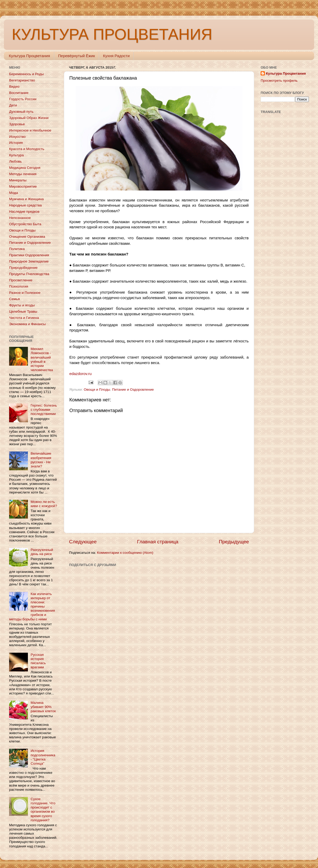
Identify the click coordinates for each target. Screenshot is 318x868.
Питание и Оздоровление (133, 390)
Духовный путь (21, 112)
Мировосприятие (23, 186)
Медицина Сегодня (25, 168)
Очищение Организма (27, 237)
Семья (14, 299)
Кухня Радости (116, 56)
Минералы (18, 180)
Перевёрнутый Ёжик (77, 56)
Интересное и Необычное (30, 130)
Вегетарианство (22, 80)
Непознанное (20, 218)
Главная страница (158, 542)
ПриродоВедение (23, 268)
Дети (13, 105)
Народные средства (25, 205)
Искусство (17, 137)
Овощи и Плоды (97, 390)
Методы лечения (23, 174)
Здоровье (17, 124)
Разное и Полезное (25, 293)
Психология (19, 286)
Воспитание (19, 93)
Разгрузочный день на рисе (42, 552)
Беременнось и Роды (26, 74)
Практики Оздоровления (29, 255)
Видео (14, 87)
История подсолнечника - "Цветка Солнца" (43, 757)
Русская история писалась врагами (38, 661)
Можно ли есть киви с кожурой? (44, 504)
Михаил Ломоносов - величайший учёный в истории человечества (42, 359)
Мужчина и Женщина (26, 199)
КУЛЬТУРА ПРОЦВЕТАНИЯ (112, 34)
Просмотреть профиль (279, 81)
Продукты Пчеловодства (29, 274)
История (16, 143)
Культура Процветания (29, 56)
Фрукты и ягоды (22, 305)
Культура (16, 155)
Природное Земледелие (29, 261)
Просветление (21, 280)
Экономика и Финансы (27, 324)
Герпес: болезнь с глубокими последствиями (44, 410)
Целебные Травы (23, 311)
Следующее (83, 542)
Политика (17, 249)
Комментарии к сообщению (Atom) (125, 553)
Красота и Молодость (27, 149)
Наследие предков (24, 212)
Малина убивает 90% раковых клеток (43, 707)
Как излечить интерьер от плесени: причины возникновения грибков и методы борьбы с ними (32, 607)
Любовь (15, 161)
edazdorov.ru (81, 374)
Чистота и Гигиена (24, 318)
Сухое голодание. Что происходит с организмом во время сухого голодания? (43, 810)
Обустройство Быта (25, 224)
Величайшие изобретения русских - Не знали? (41, 460)
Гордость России (23, 99)
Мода (14, 193)
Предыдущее (234, 542)
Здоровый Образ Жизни (29, 118)
